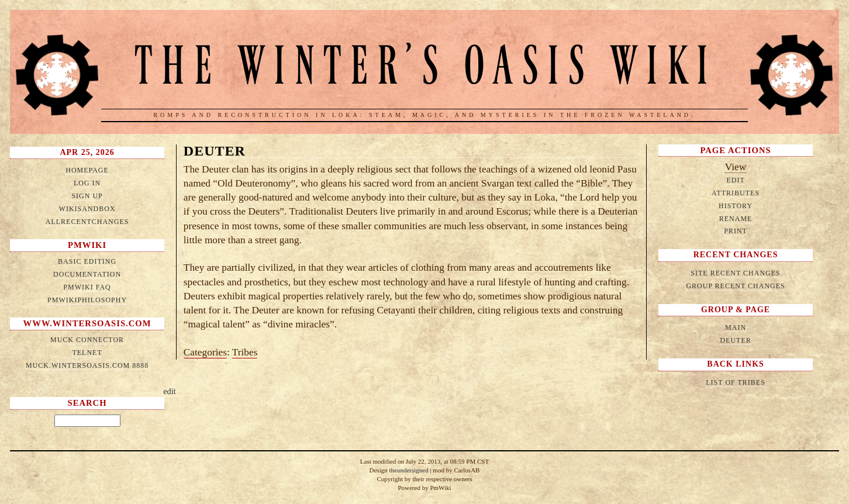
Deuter (215, 151)
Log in (87, 183)
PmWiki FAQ (87, 287)
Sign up (87, 196)
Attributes (736, 193)
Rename (736, 219)
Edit (735, 180)
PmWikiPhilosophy (87, 300)
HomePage (87, 170)
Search (87, 403)
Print (736, 231)
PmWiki (87, 245)
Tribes (245, 352)
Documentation (87, 274)
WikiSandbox (87, 209)
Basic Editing (87, 261)
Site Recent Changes (735, 273)
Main (736, 327)
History (736, 206)
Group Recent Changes (735, 286)
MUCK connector (87, 340)
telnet (87, 353)
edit (170, 391)
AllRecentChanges (87, 222)
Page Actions (735, 150)
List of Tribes (736, 382)
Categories (205, 352)
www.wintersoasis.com (87, 323)
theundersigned (408, 470)
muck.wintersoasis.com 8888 (87, 365)
